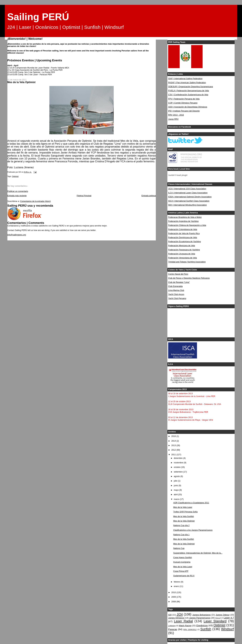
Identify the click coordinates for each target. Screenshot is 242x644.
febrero (177, 582)
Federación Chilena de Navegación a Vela (187, 225)
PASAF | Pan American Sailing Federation (187, 83)
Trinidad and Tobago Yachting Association (187, 262)
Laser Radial (183, 621)
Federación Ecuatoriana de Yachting (185, 242)
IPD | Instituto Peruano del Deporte (184, 111)
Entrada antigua (149, 196)
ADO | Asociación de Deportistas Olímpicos (188, 107)
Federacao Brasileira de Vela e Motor (185, 217)
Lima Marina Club (176, 290)
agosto (177, 476)
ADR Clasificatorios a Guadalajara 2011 (191, 503)
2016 (174, 436)
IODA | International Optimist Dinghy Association (190, 197)
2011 (174, 455)
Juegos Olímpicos (176, 618)
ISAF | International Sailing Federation (185, 79)
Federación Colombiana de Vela (183, 229)
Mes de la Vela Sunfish (184, 516)
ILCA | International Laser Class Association (188, 193)
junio (176, 486)
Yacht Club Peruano (177, 298)
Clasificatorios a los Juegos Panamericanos (193, 530)
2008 (174, 602)
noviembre (179, 463)
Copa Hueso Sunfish (183, 558)
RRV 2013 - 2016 (176, 115)
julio (176, 481)
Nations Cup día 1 (181, 535)
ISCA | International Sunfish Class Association (189, 201)
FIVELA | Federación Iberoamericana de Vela (189, 91)
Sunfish (206, 629)
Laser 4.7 (229, 618)
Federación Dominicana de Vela (183, 238)
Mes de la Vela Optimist (184, 521)
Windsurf (228, 629)
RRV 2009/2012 (190, 630)
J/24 (180, 614)
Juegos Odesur (223, 615)
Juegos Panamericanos (200, 618)
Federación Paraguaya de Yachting (184, 250)
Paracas (173, 629)
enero (177, 586)
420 (170, 615)
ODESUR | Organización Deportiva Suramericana (191, 87)
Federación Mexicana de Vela (182, 246)
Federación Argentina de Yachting (183, 221)
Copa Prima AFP (181, 571)
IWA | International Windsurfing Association (187, 205)
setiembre (179, 472)
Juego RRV (173, 119)
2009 (174, 597)
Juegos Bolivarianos (201, 615)
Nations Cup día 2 (181, 525)
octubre (178, 467)
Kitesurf (218, 618)
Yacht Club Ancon (176, 294)
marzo (177, 499)
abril (176, 495)
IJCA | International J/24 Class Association (187, 189)
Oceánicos (202, 625)
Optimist (15, 176)
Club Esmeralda (175, 286)
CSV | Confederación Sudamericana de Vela (188, 95)
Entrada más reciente (17, 196)
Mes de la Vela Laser (183, 507)
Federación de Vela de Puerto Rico (184, 234)
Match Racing (185, 626)
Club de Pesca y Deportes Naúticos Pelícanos (189, 278)
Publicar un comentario (18, 191)
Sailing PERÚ (38, 17)
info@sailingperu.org (17, 235)
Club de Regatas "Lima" (179, 282)
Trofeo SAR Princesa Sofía (185, 512)
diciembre (178, 458)
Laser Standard (215, 621)
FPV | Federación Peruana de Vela (184, 99)
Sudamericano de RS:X (184, 576)
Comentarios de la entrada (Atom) (35, 201)
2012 (174, 450)
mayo (177, 490)
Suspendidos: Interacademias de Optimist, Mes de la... (198, 553)
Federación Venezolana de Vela (183, 258)
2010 (174, 592)
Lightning (172, 626)
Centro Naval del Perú (178, 274)
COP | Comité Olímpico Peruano (183, 103)
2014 (174, 441)
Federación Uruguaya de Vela (182, 254)
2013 (174, 445)
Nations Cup (179, 548)
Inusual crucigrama (182, 562)
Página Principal (84, 196)
